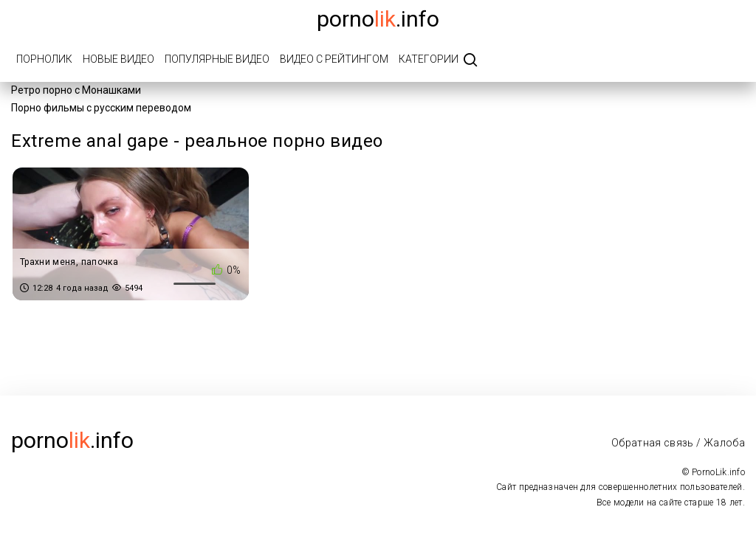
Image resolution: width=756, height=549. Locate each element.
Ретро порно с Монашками (76, 90)
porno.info (378, 19)
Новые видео (118, 59)
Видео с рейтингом (334, 59)
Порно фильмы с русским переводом (101, 108)
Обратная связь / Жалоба (678, 443)
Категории (429, 59)
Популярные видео (217, 59)
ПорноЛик (44, 59)
